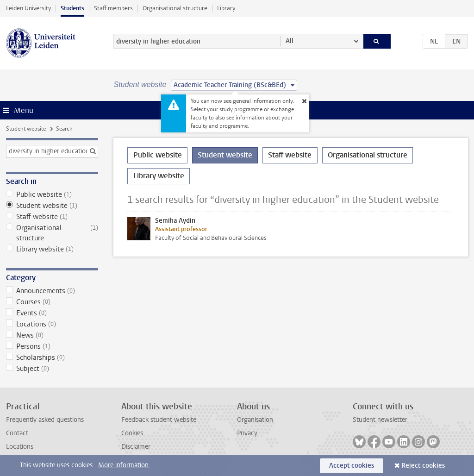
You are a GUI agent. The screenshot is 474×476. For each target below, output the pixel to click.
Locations (52, 324)
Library (226, 8)
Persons (52, 346)
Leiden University (28, 8)
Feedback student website (159, 420)
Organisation (255, 420)
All (290, 41)
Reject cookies (423, 466)
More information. (124, 465)
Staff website (52, 217)
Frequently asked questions (45, 420)
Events (52, 313)
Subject (52, 369)
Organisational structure (175, 8)
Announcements (52, 291)
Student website (26, 129)
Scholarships (52, 357)
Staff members (113, 8)
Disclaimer (136, 447)
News (52, 335)
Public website (52, 194)
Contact (17, 433)
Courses (52, 302)
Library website (52, 249)
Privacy (247, 433)
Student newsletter (380, 420)
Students (72, 8)
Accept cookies (352, 466)
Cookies (132, 433)
